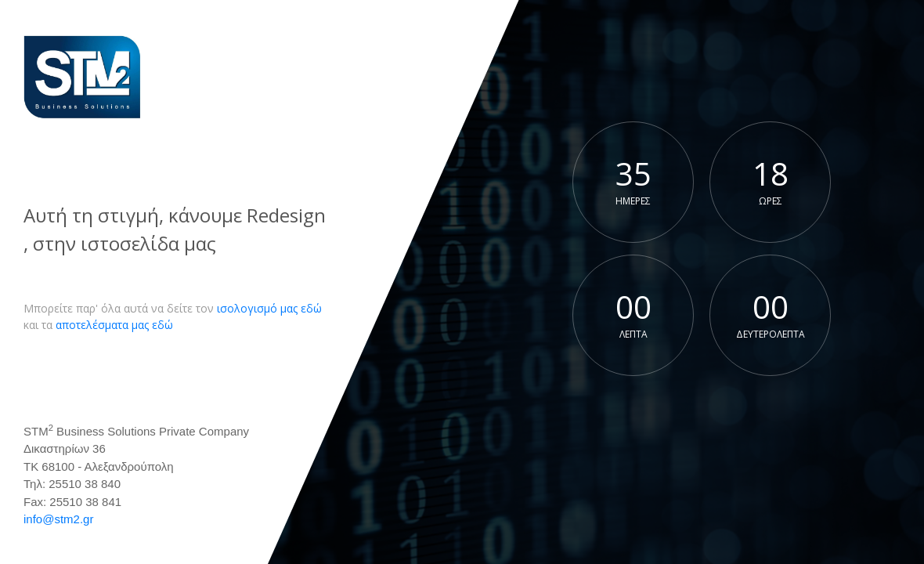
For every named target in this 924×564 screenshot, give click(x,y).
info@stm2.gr (58, 519)
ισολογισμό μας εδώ (269, 308)
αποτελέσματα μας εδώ (114, 325)
